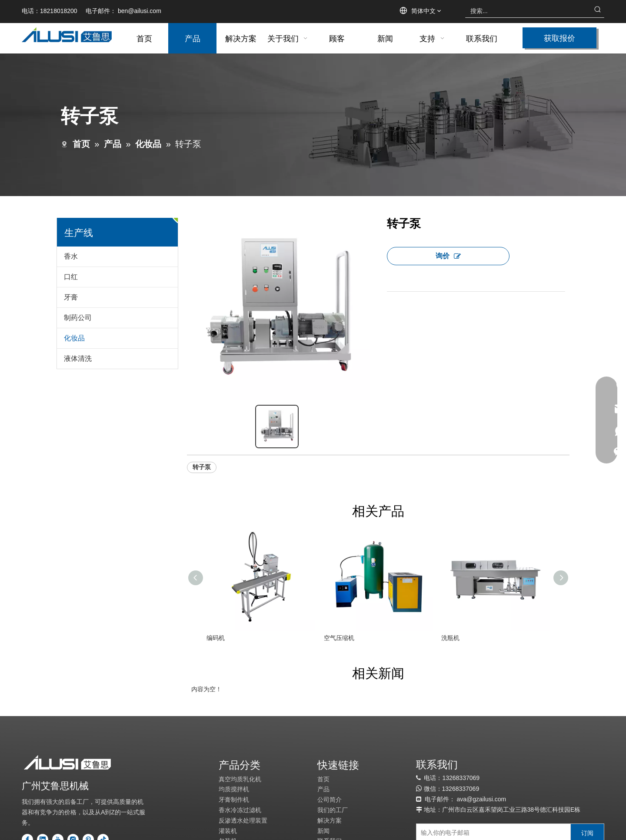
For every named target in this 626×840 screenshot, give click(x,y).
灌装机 (228, 830)
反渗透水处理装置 (243, 819)
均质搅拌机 (234, 788)
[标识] (67, 762)
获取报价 (559, 38)
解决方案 (330, 819)
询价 (448, 256)
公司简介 (330, 798)
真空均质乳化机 (240, 778)
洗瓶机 (450, 637)
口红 (71, 277)
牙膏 (71, 297)
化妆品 (74, 338)
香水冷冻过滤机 (240, 809)
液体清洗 (78, 358)
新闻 (323, 830)
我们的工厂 (333, 809)
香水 (71, 256)
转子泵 (202, 466)
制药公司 (78, 318)
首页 (323, 778)
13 (446, 787)
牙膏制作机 (234, 798)
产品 (323, 788)
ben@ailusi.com (140, 11)
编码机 (216, 637)
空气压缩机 (339, 637)
